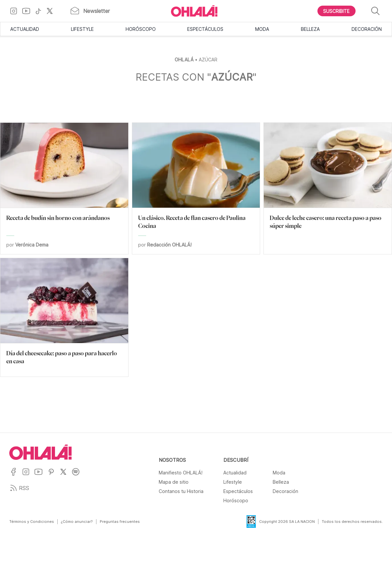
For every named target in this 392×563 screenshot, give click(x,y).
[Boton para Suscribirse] (337, 11)
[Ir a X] (52, 11)
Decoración (367, 29)
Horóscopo (141, 29)
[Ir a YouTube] (29, 11)
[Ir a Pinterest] (54, 476)
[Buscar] (375, 11)
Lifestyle (82, 29)
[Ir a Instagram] (16, 11)
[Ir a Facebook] (16, 476)
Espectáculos (205, 29)
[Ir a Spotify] (78, 476)
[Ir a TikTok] (41, 11)
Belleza (310, 29)
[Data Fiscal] (247, 522)
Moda (262, 29)
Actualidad (25, 29)
